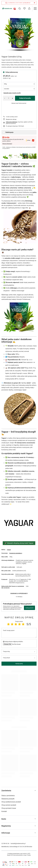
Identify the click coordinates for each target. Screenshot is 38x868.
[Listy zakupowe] (24, 8)
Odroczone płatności (12, 122)
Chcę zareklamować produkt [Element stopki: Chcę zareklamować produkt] (11, 802)
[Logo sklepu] (9, 8)
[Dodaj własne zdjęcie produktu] (16, 644)
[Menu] (35, 8)
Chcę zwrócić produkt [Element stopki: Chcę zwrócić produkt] (9, 805)
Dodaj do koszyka (25, 98)
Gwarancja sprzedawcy (16, 553)
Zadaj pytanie (29, 608)
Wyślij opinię (19, 664)
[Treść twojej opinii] (19, 633)
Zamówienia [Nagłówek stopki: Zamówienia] (6, 791)
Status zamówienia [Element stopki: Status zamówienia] (8, 796)
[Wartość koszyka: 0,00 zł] (29, 8)
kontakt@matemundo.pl (18, 843)
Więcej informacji (7, 144)
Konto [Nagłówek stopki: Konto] (4, 819)
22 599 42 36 (5, 843)
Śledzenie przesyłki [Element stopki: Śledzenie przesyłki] (8, 799)
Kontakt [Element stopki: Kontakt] (4, 811)
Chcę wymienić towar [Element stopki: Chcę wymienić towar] (9, 808)
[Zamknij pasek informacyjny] (34, 3)
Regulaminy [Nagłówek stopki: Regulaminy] (6, 826)
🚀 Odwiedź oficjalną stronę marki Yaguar (19, 543)
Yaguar (9, 550)
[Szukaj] (20, 8)
